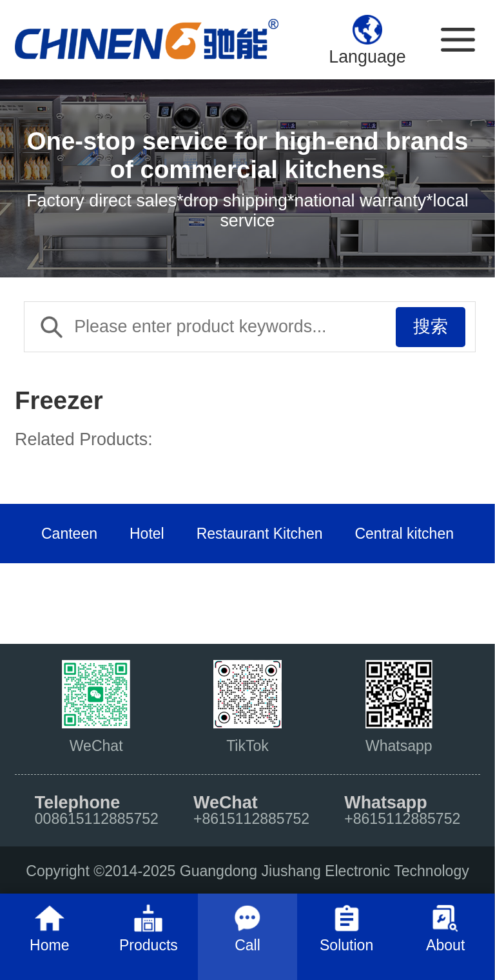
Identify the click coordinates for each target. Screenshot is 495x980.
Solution (346, 945)
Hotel (147, 534)
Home (49, 945)
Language (367, 57)
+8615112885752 (251, 819)
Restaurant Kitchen (260, 534)
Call (247, 945)
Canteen (69, 534)
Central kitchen (404, 534)
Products (149, 945)
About (445, 945)
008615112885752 (97, 819)
